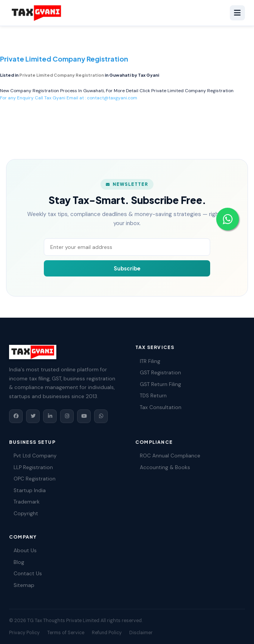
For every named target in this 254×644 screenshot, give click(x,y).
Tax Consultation (158, 407)
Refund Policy (107, 633)
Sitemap (22, 585)
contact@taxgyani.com (112, 98)
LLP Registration (31, 467)
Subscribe (127, 268)
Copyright (24, 514)
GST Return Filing (158, 384)
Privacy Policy (24, 633)
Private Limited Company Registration (192, 91)
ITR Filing (148, 361)
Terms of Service (66, 633)
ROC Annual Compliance (168, 456)
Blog (17, 562)
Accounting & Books (163, 467)
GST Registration (158, 373)
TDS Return (151, 396)
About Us (23, 551)
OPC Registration (32, 479)
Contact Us (26, 574)
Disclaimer (141, 633)
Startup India (27, 490)
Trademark (24, 502)
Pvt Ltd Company (33, 456)
